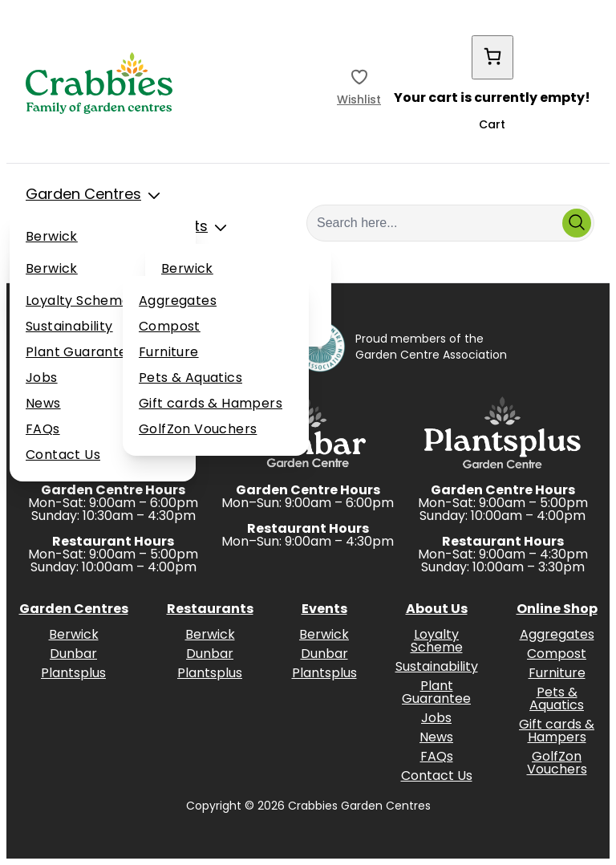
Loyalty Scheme (78, 302)
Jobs (42, 379)
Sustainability (69, 327)
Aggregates (178, 302)
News (43, 404)
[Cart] (492, 57)
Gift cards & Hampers (211, 404)
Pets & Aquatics (190, 379)
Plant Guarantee (81, 353)
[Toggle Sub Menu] (154, 196)
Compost (170, 327)
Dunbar (73, 655)
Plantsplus (73, 674)
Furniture (169, 353)
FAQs (43, 430)
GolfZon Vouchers (198, 430)
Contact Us (63, 456)
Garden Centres (96, 196)
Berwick (52, 238)
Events (197, 228)
